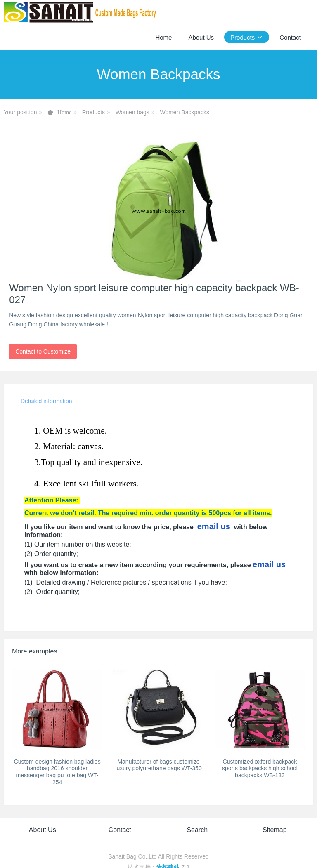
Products (93, 112)
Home (163, 37)
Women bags (132, 112)
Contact (120, 830)
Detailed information (46, 401)
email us (214, 526)
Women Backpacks (185, 112)
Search (197, 830)
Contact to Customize (43, 351)
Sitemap (275, 830)
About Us (43, 830)
